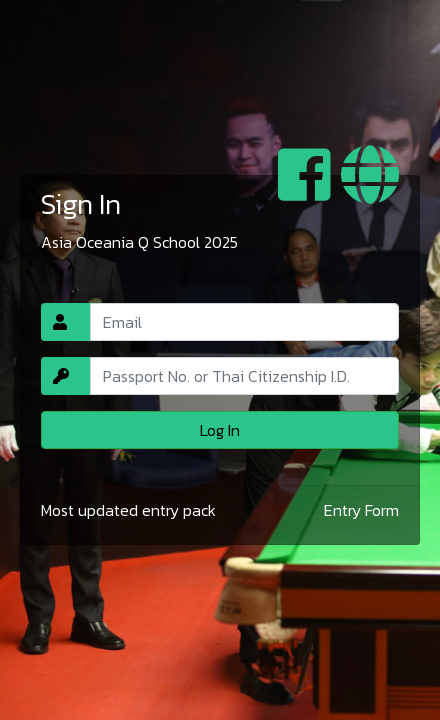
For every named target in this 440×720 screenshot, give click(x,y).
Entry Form (361, 510)
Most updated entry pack (128, 510)
